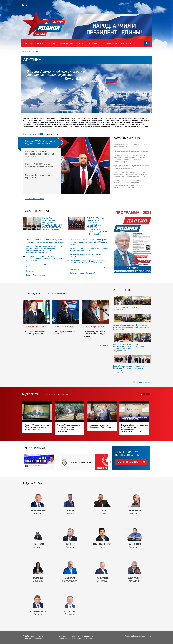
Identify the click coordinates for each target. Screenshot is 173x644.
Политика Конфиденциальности (138, 636)
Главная (25, 52)
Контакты (94, 43)
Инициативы (127, 43)
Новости (27, 43)
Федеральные (29, 134)
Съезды (51, 43)
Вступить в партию (131, 462)
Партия (39, 43)
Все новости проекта (35, 199)
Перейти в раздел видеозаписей (56, 394)
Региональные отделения (72, 43)
